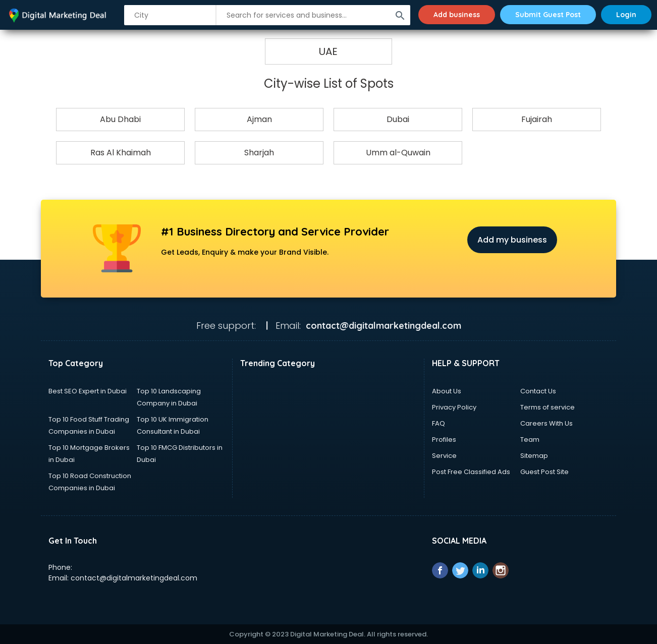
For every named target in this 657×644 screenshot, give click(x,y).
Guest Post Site (544, 472)
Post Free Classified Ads (471, 472)
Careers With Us (546, 423)
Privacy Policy (454, 407)
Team (530, 440)
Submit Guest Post (548, 15)
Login (626, 15)
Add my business (512, 240)
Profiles (444, 440)
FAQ (439, 423)
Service (444, 456)
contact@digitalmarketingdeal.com (134, 578)
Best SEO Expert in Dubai (88, 391)
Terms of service (547, 407)
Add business (457, 15)
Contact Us (538, 391)
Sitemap (534, 456)
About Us (447, 391)
